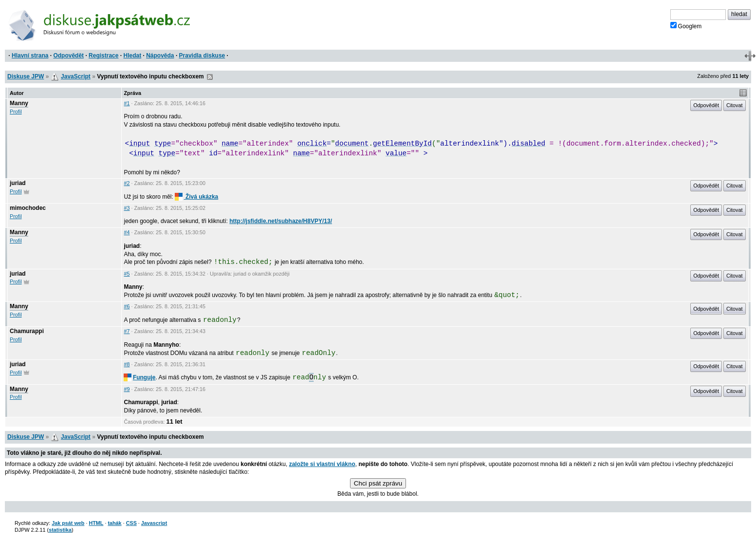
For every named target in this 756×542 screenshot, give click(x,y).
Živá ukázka (196, 197)
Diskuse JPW (26, 76)
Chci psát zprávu (378, 483)
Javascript (154, 523)
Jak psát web (68, 523)
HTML (96, 523)
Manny (19, 103)
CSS (131, 523)
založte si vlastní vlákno (322, 464)
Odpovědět (68, 56)
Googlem (686, 26)
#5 (127, 274)
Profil (16, 112)
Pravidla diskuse (202, 56)
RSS (210, 77)
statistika (60, 530)
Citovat (735, 105)
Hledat (132, 56)
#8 (127, 364)
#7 (127, 331)
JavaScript (76, 76)
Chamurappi (27, 331)
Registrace (103, 56)
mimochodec (28, 208)
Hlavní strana (30, 56)
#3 (127, 208)
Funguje (139, 377)
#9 (127, 389)
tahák (114, 523)
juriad (18, 183)
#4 (127, 232)
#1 (127, 103)
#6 (127, 306)
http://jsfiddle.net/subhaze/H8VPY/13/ (281, 221)
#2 (127, 183)
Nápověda (160, 56)
